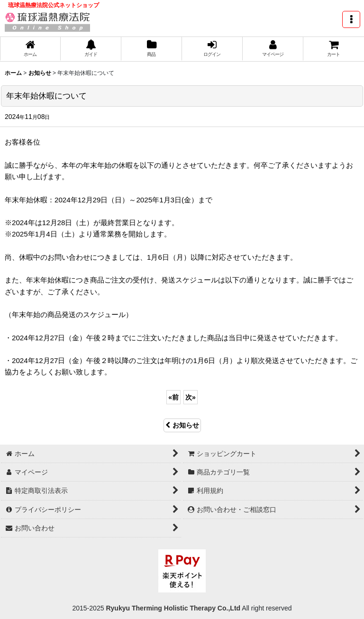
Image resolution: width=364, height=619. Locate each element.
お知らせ (182, 425)
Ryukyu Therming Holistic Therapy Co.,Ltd (173, 608)
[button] (351, 19)
